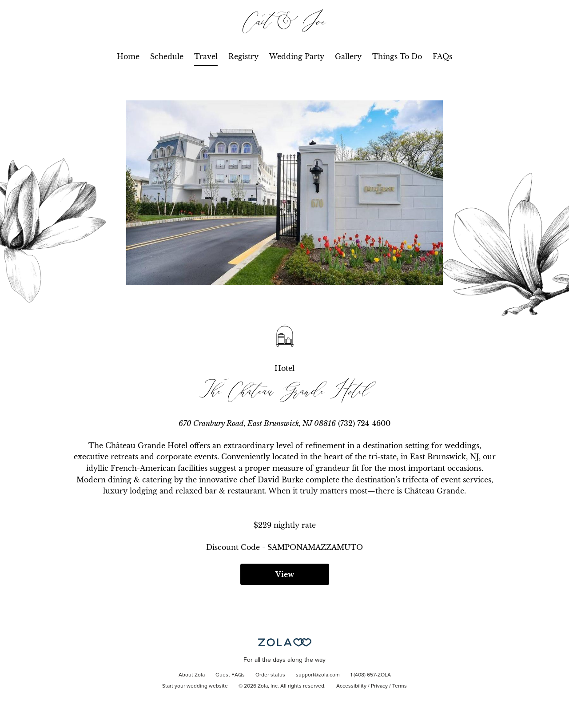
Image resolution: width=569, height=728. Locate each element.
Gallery (348, 56)
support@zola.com (318, 675)
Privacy (379, 686)
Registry (243, 56)
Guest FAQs (230, 675)
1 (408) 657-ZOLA (371, 675)
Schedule (167, 56)
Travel (206, 56)
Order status (270, 675)
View (285, 574)
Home (128, 56)
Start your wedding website (195, 686)
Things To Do (397, 56)
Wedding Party (297, 56)
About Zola (192, 675)
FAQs (442, 56)
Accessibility (351, 686)
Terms (400, 686)
